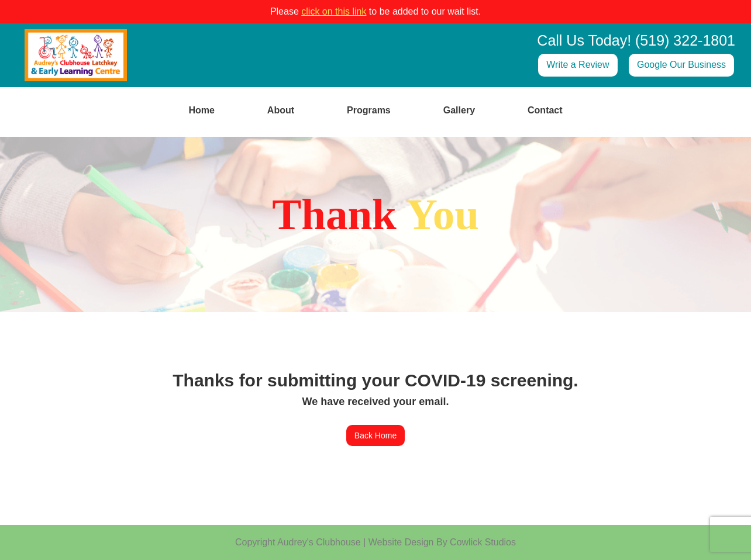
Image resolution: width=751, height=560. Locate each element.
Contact (545, 110)
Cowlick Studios (483, 542)
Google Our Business (681, 65)
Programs (369, 110)
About (281, 110)
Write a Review (578, 65)
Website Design (401, 542)
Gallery (459, 110)
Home (201, 110)
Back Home (375, 435)
